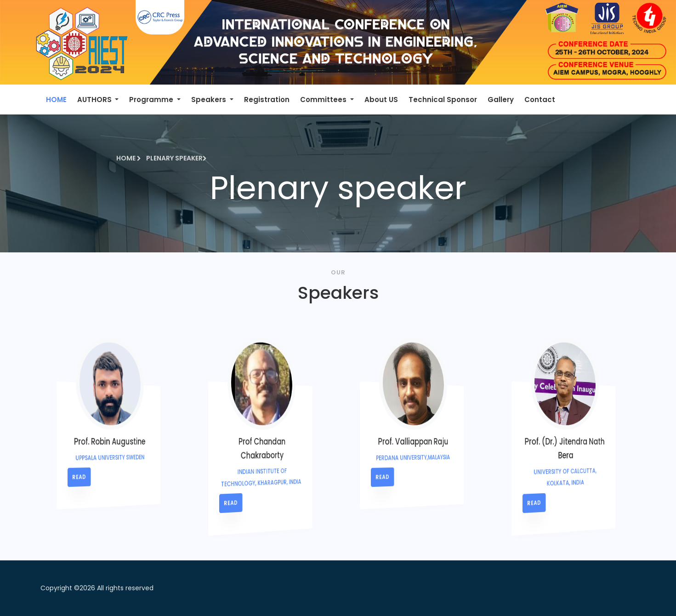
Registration (267, 100)
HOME (56, 100)
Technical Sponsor (443, 100)
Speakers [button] (210, 100)
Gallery (501, 100)
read (104, 477)
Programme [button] (152, 100)
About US (381, 100)
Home (129, 158)
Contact (540, 100)
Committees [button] (324, 100)
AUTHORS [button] (95, 100)
